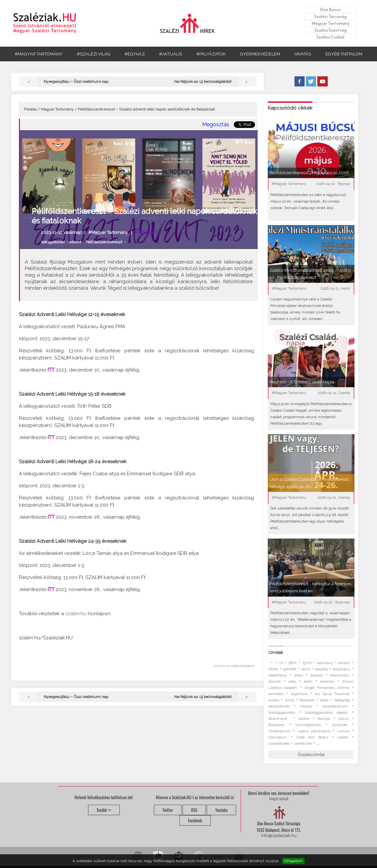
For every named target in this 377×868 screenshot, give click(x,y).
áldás (299, 675)
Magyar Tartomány (331, 23)
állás (292, 682)
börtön (304, 719)
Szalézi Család (330, 37)
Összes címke (311, 755)
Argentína (299, 694)
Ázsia (289, 700)
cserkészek (303, 744)
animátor (276, 694)
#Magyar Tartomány (108, 232)
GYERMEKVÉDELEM (260, 54)
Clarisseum (278, 737)
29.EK (307, 663)
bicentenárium (335, 706)
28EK (293, 663)
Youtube (221, 810)
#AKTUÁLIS (171, 54)
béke (324, 700)
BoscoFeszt (279, 719)
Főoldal (30, 109)
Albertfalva (278, 675)
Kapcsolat (279, 799)
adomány (325, 663)
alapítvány (341, 669)
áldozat (317, 675)
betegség (342, 700)
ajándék (290, 669)
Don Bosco (330, 10)
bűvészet (340, 725)
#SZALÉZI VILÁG (94, 54)
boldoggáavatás (282, 713)
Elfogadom (293, 861)
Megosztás (216, 124)
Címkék (276, 653)
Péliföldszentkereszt (104, 242)
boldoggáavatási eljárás (326, 713)
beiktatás (307, 700)
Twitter (168, 810)
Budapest (276, 725)
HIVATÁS (303, 54)
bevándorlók (279, 706)
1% (281, 663)
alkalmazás (339, 675)
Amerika (327, 682)
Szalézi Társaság (330, 16)
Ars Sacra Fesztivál (332, 694)
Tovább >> (104, 810)
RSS (194, 810)
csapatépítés (279, 744)
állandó (275, 682)
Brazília (324, 719)
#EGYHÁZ (135, 54)
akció (306, 669)
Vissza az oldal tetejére (234, 666)
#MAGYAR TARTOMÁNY (39, 54)
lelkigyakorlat (53, 242)
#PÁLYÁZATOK (211, 54)
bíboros (306, 706)
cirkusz (343, 731)
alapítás (322, 669)
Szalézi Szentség (331, 30)
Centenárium (279, 731)
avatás (274, 700)
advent (75, 242)
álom (308, 682)
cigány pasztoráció (314, 731)
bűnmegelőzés (308, 725)
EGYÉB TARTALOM (344, 54)
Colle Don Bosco (312, 737)
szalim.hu (76, 614)
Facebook (195, 820)
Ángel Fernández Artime (327, 688)
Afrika (273, 669)
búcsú (343, 719)
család (343, 737)
